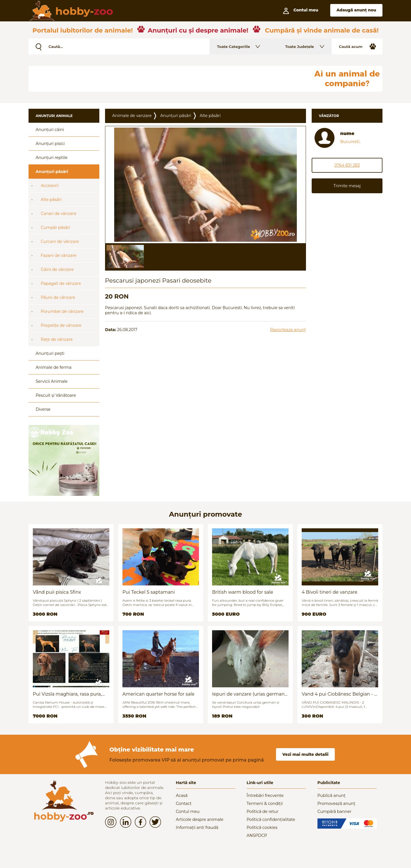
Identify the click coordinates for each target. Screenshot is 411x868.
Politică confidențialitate (271, 819)
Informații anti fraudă (197, 827)
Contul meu (188, 811)
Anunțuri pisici (50, 144)
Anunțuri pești (50, 353)
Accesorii (50, 186)
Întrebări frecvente (265, 796)
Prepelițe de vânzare (61, 325)
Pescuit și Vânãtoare (56, 395)
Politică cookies (262, 827)
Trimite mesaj (347, 186)
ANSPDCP (257, 835)
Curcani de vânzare (60, 241)
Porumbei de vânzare (62, 311)
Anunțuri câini (50, 130)
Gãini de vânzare (57, 269)
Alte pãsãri (51, 200)
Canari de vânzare (59, 214)
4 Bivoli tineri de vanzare (330, 592)
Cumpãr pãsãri (56, 227)
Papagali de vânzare (61, 283)
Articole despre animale (200, 819)
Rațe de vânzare (57, 339)
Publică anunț (332, 796)
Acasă (182, 796)
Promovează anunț (336, 803)
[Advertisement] (167, 79)
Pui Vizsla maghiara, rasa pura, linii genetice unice (67, 694)
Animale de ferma (54, 367)
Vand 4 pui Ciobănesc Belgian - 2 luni (339, 694)
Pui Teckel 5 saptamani (149, 592)
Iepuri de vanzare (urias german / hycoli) (250, 694)
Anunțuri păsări (52, 172)
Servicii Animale (52, 381)
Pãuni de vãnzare (58, 297)
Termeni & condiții (265, 803)
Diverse (43, 409)
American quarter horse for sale (158, 694)
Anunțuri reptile (52, 158)
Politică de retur (263, 811)
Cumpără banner (334, 811)
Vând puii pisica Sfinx (57, 592)
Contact (184, 803)
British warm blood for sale (243, 592)
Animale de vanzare (132, 116)
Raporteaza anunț (288, 330)
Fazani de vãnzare (59, 255)
